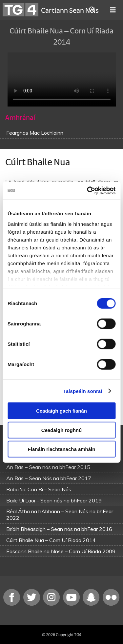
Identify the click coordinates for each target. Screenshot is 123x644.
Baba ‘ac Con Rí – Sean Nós (39, 489)
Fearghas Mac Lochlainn (35, 133)
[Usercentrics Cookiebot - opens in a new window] (88, 190)
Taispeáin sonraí (83, 391)
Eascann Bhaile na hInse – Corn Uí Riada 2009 (61, 551)
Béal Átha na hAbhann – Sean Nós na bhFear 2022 (60, 515)
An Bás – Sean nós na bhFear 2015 (48, 467)
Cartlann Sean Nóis (70, 10)
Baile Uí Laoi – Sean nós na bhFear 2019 (54, 500)
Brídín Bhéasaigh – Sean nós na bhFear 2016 (59, 529)
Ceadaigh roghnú (61, 430)
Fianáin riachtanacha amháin (62, 449)
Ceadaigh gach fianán (61, 411)
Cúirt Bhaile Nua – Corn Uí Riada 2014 (51, 540)
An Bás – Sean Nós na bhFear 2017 (49, 478)
